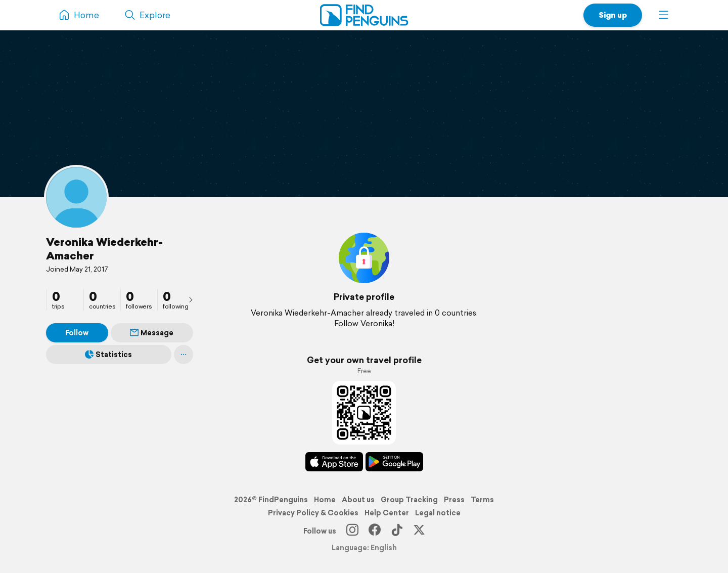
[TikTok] (397, 531)
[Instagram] (352, 531)
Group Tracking (409, 500)
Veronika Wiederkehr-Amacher (104, 249)
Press (454, 500)
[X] (419, 531)
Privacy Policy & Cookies (313, 513)
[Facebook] (375, 531)
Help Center (387, 513)
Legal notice (438, 513)
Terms (482, 500)
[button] (664, 15)
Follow (77, 333)
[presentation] (191, 299)
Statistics (108, 355)
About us (358, 500)
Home (325, 500)
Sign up (613, 15)
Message (152, 333)
